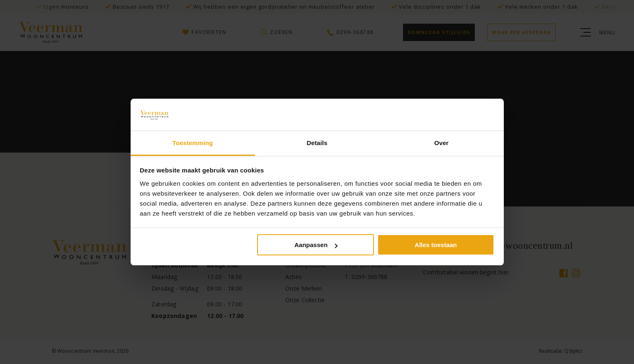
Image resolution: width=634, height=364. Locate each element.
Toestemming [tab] (193, 143)
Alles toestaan (436, 245)
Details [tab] (317, 143)
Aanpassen (316, 245)
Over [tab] (441, 143)
